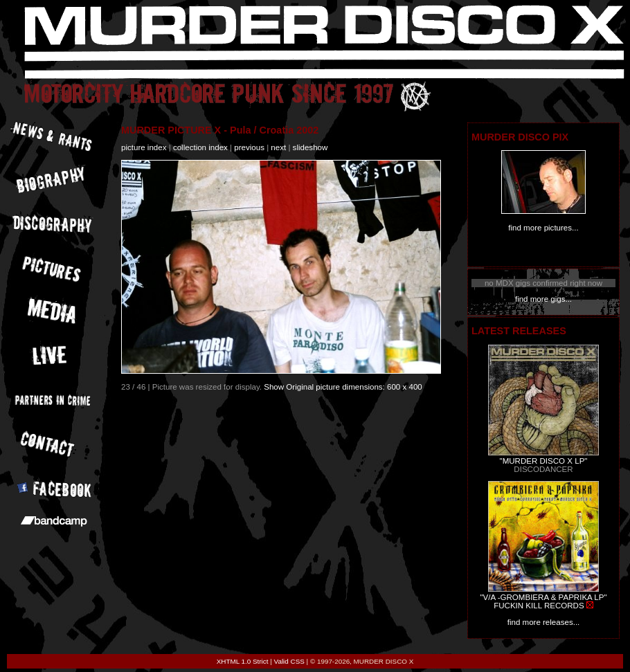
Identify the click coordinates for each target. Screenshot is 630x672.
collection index (200, 147)
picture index (144, 147)
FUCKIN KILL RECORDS (539, 606)
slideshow (310, 147)
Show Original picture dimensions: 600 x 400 (343, 387)
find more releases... (544, 622)
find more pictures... (543, 228)
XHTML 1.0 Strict (243, 661)
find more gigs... (543, 299)
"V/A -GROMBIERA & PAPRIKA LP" (543, 597)
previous (249, 147)
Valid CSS (289, 661)
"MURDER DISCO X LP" (544, 461)
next (278, 147)
